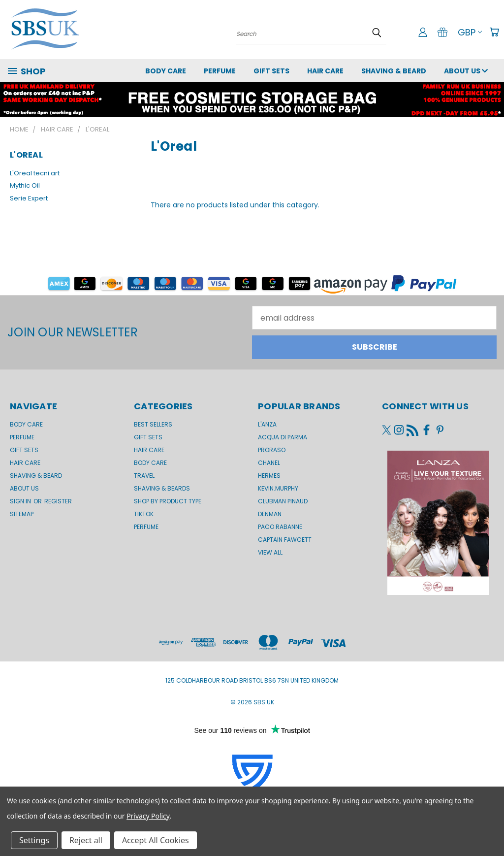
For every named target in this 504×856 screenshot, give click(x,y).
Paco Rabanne (280, 527)
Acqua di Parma (283, 437)
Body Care (166, 71)
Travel (144, 476)
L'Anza (267, 424)
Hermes (269, 476)
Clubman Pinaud (283, 501)
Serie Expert (29, 198)
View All (270, 552)
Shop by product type (168, 501)
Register (58, 501)
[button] (252, 283)
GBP (470, 32)
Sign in (21, 501)
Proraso (272, 450)
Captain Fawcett (285, 540)
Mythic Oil (25, 185)
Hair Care (325, 71)
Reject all (86, 840)
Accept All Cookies (156, 840)
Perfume (220, 71)
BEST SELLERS (153, 424)
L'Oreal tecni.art (35, 173)
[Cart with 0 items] (494, 32)
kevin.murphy (278, 488)
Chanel (269, 463)
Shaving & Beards (162, 488)
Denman (270, 514)
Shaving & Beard (394, 71)
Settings (34, 840)
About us (466, 71)
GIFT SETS (271, 71)
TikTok (144, 514)
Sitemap (22, 514)
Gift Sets (148, 437)
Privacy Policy (148, 816)
